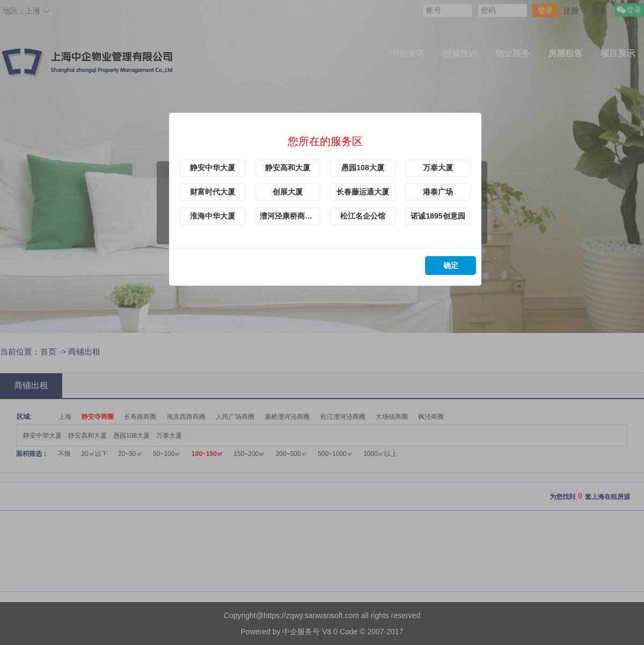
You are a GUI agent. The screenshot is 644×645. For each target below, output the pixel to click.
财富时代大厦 (213, 192)
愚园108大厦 (363, 168)
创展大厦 (288, 192)
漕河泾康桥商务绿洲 (290, 216)
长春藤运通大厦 (363, 192)
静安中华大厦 (213, 168)
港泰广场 (438, 192)
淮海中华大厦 (213, 216)
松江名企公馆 (363, 216)
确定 (451, 265)
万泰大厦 (438, 168)
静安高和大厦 (288, 168)
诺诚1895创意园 (438, 216)
